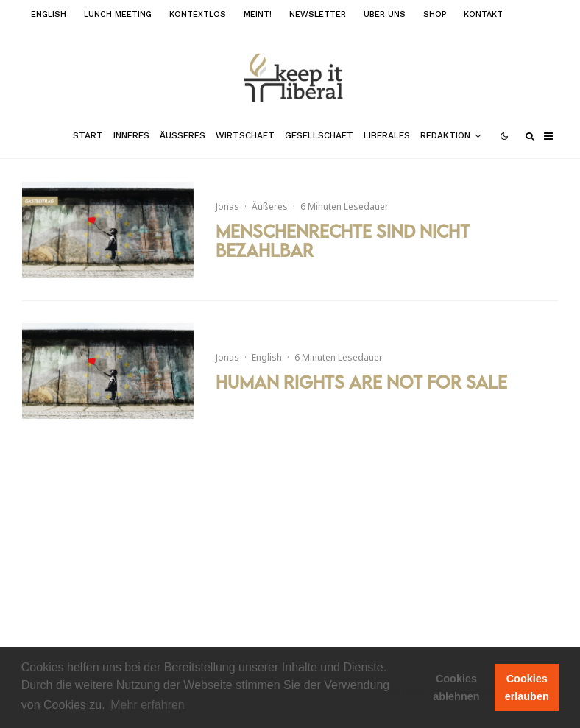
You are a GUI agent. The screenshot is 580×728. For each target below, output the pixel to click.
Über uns (385, 14)
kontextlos (198, 14)
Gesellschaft (319, 135)
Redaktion (445, 135)
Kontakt (483, 14)
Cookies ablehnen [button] (456, 688)
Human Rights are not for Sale (361, 382)
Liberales (387, 135)
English (49, 14)
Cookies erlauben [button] (527, 688)
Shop (435, 14)
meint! (258, 14)
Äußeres (183, 135)
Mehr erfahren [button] (148, 705)
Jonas (227, 206)
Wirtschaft (245, 135)
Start (88, 135)
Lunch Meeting (118, 14)
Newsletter (318, 14)
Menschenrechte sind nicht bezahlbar (343, 241)
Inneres (131, 135)
